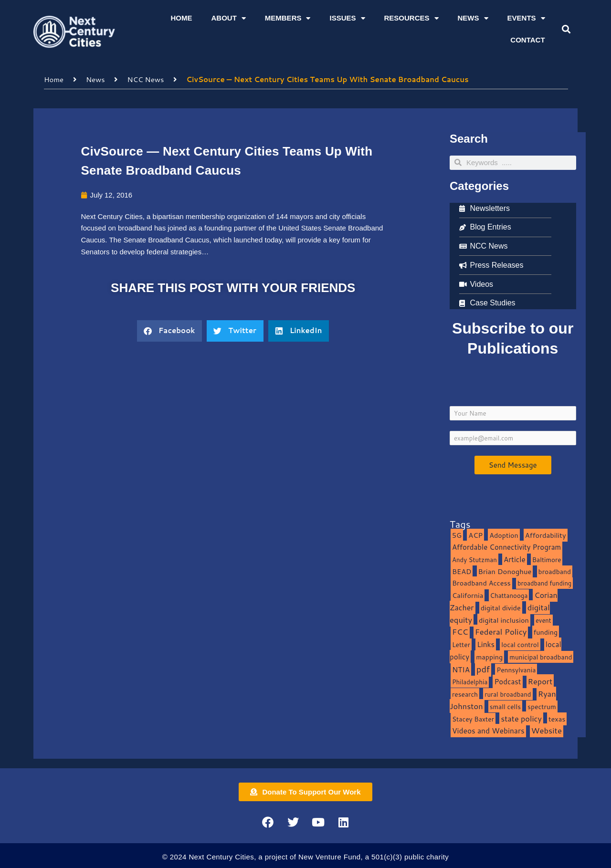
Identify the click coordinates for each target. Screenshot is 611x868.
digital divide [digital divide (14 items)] (501, 607)
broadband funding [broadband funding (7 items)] (544, 583)
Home (181, 18)
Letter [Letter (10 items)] (461, 644)
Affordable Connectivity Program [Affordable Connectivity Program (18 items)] (506, 547)
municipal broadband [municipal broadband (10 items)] (541, 656)
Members (288, 18)
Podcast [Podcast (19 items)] (507, 681)
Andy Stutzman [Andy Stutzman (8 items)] (474, 559)
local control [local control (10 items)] (520, 644)
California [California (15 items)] (468, 595)
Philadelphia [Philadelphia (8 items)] (470, 681)
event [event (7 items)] (543, 620)
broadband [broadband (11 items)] (555, 571)
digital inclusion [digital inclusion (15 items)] (504, 620)
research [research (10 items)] (465, 694)
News (473, 18)
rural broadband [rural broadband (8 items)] (508, 694)
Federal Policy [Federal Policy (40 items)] (501, 631)
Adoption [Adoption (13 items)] (504, 535)
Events (526, 18)
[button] (566, 29)
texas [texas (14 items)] (557, 718)
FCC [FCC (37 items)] (460, 631)
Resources (411, 18)
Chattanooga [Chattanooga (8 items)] (509, 595)
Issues (347, 18)
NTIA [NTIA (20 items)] (461, 669)
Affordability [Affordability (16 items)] (546, 535)
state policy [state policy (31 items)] (521, 718)
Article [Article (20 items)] (515, 559)
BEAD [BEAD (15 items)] (462, 571)
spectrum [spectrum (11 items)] (542, 706)
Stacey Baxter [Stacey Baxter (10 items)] (473, 718)
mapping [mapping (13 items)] (489, 656)
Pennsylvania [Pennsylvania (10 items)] (516, 669)
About (228, 18)
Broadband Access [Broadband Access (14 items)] (481, 582)
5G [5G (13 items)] (457, 535)
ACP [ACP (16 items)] (475, 535)
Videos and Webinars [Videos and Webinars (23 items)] (488, 730)
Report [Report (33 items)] (540, 681)
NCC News (146, 79)
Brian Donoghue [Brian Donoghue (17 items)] (505, 571)
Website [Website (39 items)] (547, 730)
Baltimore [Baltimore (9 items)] (547, 559)
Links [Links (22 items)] (486, 644)
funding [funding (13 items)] (546, 632)
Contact (527, 40)
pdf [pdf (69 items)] (483, 669)
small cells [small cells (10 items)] (505, 706)
